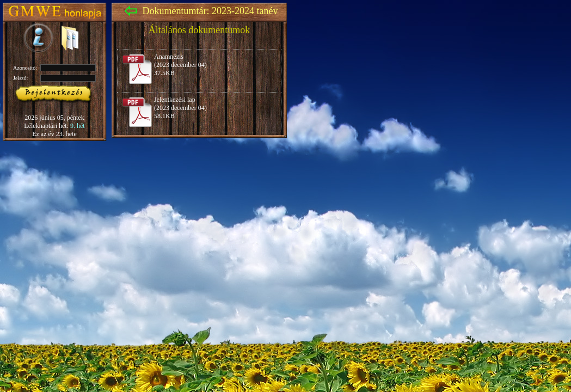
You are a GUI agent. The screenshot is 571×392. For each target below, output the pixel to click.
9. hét (78, 126)
